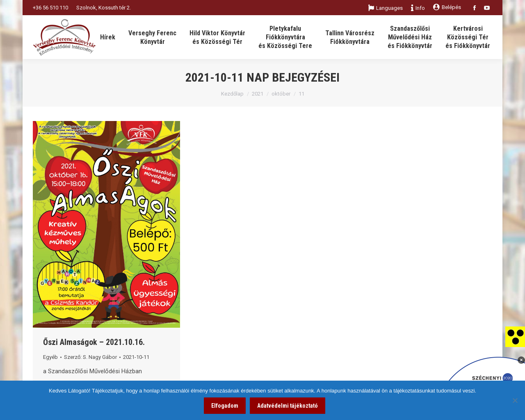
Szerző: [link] (90, 357)
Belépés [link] (447, 7)
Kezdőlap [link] (232, 94)
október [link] (281, 94)
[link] (515, 336)
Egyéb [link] (50, 357)
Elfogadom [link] (225, 406)
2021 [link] (258, 94)
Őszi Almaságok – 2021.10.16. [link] (94, 342)
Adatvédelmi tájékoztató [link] (288, 406)
